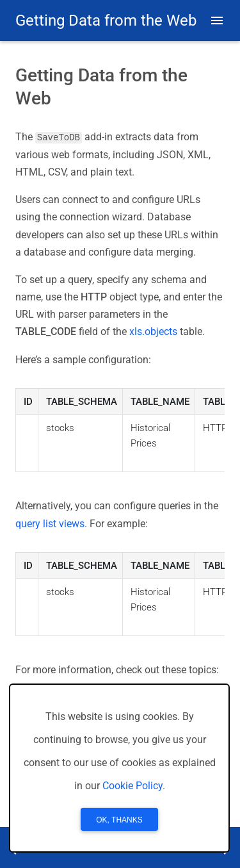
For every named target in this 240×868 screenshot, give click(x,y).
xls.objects (153, 332)
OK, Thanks (119, 820)
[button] (217, 20)
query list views (50, 523)
